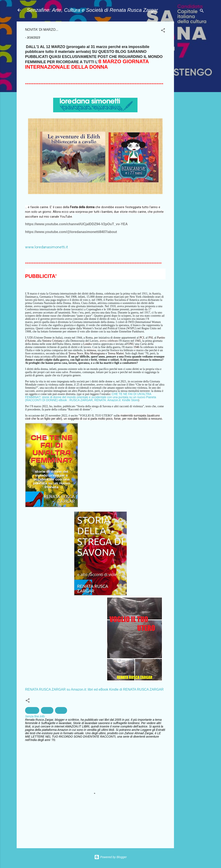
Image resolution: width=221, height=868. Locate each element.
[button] (163, 31)
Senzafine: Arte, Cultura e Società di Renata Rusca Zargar (92, 10)
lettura (61, 710)
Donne (47, 710)
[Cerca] (202, 11)
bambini (32, 710)
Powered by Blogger (110, 857)
